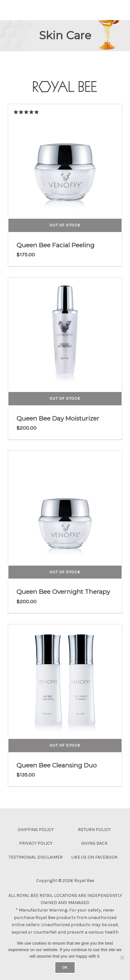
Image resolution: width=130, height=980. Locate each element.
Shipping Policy (36, 830)
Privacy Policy (36, 843)
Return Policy (94, 830)
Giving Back (94, 843)
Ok (65, 967)
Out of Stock (65, 225)
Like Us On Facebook (94, 857)
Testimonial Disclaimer (36, 857)
